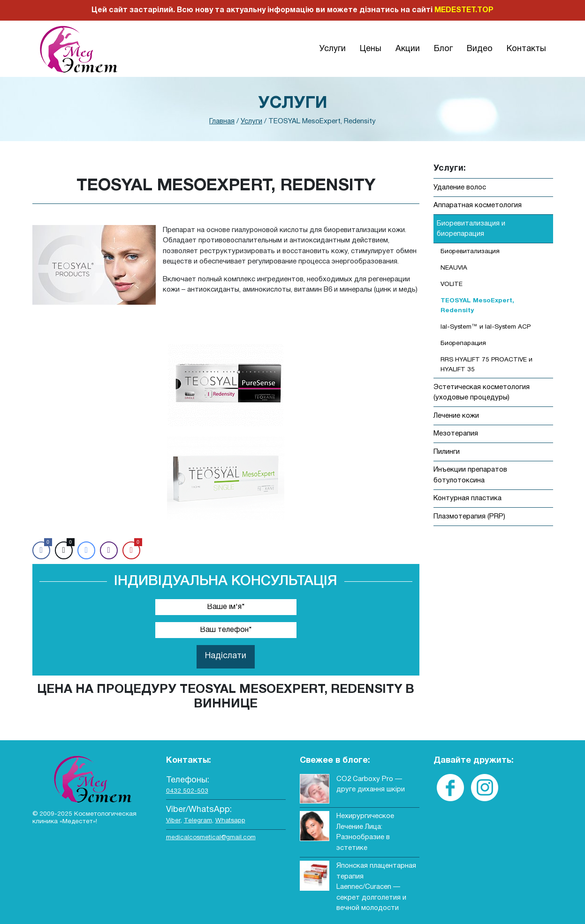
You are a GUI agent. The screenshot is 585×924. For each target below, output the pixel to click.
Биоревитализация (470, 252)
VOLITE (452, 284)
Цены (371, 49)
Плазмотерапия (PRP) (469, 517)
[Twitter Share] (64, 550)
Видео (480, 49)
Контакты (526, 49)
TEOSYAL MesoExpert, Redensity (477, 305)
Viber (173, 821)
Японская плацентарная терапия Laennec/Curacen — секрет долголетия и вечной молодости (376, 887)
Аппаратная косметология (478, 205)
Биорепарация (463, 343)
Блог (443, 49)
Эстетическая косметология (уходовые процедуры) (482, 393)
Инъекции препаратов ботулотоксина (470, 475)
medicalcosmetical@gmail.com (211, 838)
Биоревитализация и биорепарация (471, 229)
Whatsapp (230, 821)
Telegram (198, 821)
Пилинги (447, 452)
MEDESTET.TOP (464, 10)
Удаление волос (460, 188)
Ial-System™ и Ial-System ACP (486, 327)
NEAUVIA (454, 268)
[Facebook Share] (41, 550)
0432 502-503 (187, 791)
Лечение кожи (456, 416)
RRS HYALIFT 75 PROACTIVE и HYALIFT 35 (486, 364)
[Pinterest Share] (131, 550)
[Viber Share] (109, 550)
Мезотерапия (456, 434)
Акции (408, 49)
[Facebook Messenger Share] (86, 550)
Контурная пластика (467, 498)
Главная (222, 121)
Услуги (333, 49)
